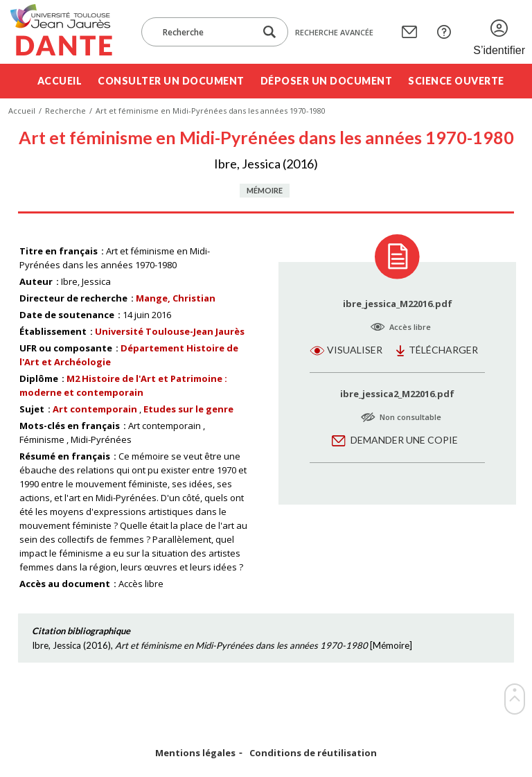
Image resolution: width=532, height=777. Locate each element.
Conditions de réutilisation (313, 753)
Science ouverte (456, 81)
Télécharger (443, 350)
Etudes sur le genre (188, 409)
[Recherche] (205, 32)
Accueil (60, 81)
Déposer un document (327, 81)
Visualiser (355, 350)
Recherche (65, 111)
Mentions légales (195, 753)
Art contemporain (95, 409)
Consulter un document (171, 81)
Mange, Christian (176, 298)
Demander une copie (404, 440)
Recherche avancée (334, 32)
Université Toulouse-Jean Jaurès (170, 331)
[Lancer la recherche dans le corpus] (269, 32)
